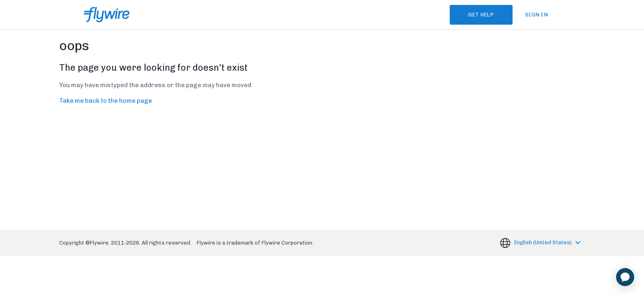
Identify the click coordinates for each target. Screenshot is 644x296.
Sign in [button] (537, 15)
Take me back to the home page (106, 101)
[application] (625, 277)
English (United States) (544, 242)
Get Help (480, 15)
